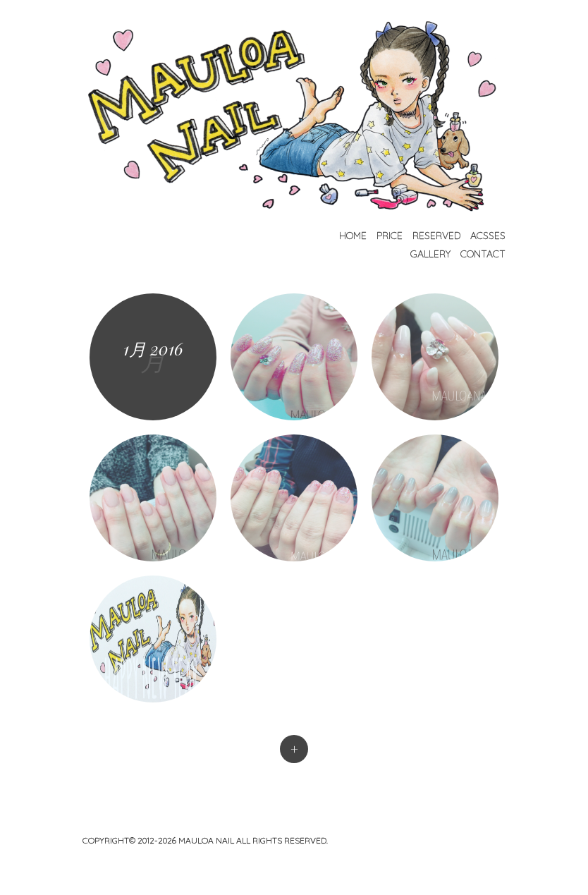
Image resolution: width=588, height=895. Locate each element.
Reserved (436, 236)
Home (353, 236)
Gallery (430, 254)
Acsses (488, 236)
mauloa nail (207, 840)
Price (390, 236)
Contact (483, 254)
